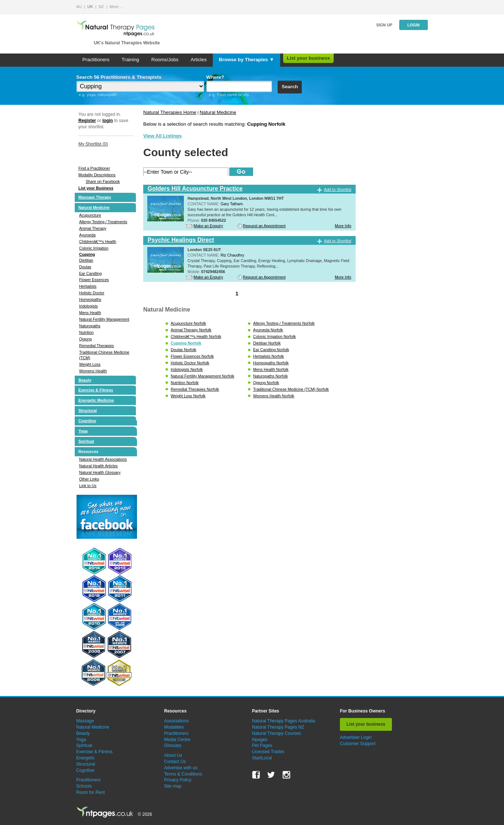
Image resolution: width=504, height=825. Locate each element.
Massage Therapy (95, 197)
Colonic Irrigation (94, 248)
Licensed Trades (268, 752)
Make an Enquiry (208, 226)
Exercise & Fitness (96, 390)
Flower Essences (94, 280)
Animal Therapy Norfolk (191, 330)
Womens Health (93, 371)
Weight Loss (90, 364)
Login (414, 25)
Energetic (86, 758)
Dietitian (86, 260)
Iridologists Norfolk (187, 369)
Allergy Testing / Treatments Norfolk (284, 323)
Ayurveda (87, 235)
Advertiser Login (356, 737)
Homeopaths (90, 299)
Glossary (173, 745)
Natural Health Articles (98, 466)
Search (290, 87)
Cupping (87, 254)
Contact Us (175, 762)
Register (87, 121)
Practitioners (96, 60)
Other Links (89, 479)
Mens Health (90, 313)
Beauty (85, 380)
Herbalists (88, 286)
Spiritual (86, 441)
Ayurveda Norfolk (268, 330)
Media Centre (177, 740)
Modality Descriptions (97, 175)
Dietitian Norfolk (267, 343)
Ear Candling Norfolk (271, 350)
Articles (199, 60)
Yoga (83, 431)
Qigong (85, 339)
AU (79, 7)
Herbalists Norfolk (268, 356)
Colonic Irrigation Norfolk (275, 336)
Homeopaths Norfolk (271, 363)
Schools (84, 786)
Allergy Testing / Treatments (103, 222)
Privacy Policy (178, 780)
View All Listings (162, 136)
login (108, 121)
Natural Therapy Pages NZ (278, 727)
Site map (173, 786)
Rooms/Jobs (165, 60)
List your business (308, 58)
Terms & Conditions (183, 774)
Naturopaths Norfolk (270, 376)
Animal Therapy (93, 228)
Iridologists (88, 306)
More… (116, 7)
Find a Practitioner (94, 168)
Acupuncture (90, 215)
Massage (85, 721)
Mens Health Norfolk (271, 369)
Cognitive (87, 421)
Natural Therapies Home (170, 112)
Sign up (384, 25)
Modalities (174, 727)
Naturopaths (90, 326)
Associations (176, 721)
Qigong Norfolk (266, 383)
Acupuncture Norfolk (188, 323)
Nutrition (86, 332)
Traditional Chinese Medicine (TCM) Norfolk (291, 389)
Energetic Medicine (96, 400)
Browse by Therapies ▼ (246, 60)
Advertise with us (181, 768)
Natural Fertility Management (104, 319)
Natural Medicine (94, 207)
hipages (260, 740)
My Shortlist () (93, 144)
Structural (88, 410)
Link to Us (88, 486)
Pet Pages (262, 745)
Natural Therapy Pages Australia (284, 721)
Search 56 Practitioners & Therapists (119, 77)
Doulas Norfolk (184, 350)
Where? (215, 77)
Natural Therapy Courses (277, 733)
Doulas (85, 267)
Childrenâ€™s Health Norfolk (196, 336)
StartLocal (262, 758)
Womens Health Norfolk (274, 396)
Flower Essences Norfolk (192, 356)
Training (130, 60)
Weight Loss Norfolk (188, 396)
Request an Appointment (264, 226)
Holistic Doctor (92, 293)
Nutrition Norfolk (185, 383)
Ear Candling (90, 273)
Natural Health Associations (103, 459)
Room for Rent (90, 792)
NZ (101, 7)
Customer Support (358, 744)
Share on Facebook (103, 181)
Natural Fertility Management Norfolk (203, 376)
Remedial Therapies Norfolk (195, 389)
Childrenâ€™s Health (98, 242)
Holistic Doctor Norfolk (190, 363)
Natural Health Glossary (100, 472)
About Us (173, 755)
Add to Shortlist (338, 189)
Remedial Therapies (97, 346)
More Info (343, 226)
